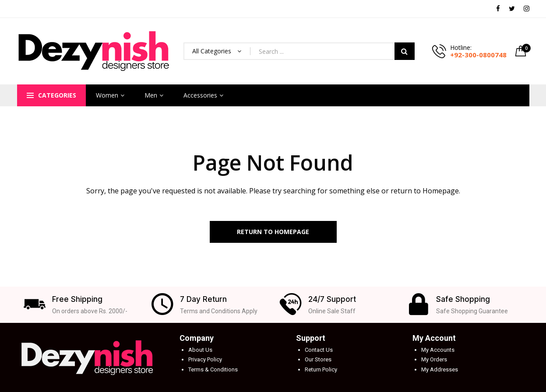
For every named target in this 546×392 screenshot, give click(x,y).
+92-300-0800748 (478, 55)
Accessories (200, 95)
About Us (200, 350)
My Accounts (438, 350)
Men (151, 95)
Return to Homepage (273, 232)
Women (107, 95)
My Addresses (440, 369)
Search (405, 51)
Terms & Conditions (213, 369)
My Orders (434, 359)
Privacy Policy (205, 359)
